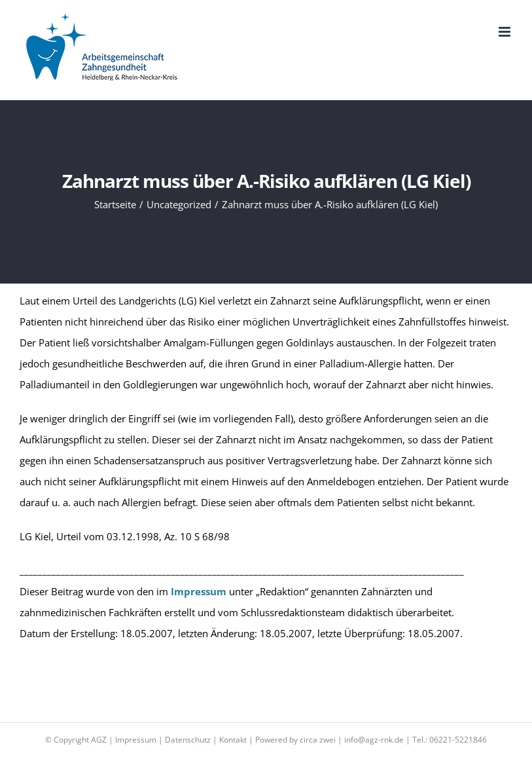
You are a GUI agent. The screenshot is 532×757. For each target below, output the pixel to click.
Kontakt (233, 740)
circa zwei (318, 740)
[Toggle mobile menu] (505, 32)
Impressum (136, 740)
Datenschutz (188, 740)
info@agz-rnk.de (374, 740)
